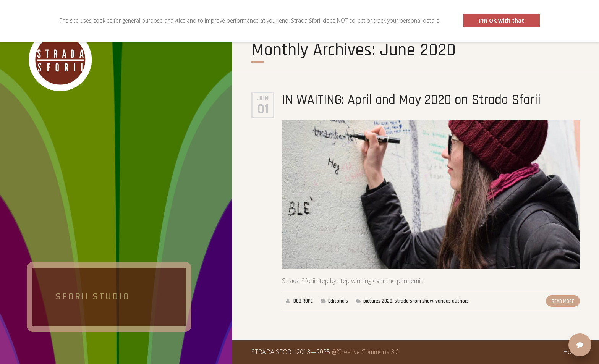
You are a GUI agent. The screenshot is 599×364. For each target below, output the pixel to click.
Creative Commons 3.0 (365, 352)
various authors (452, 301)
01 (263, 109)
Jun (263, 98)
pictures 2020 (378, 301)
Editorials (338, 301)
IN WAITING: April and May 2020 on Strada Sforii (411, 100)
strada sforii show (414, 301)
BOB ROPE (303, 301)
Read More (563, 301)
